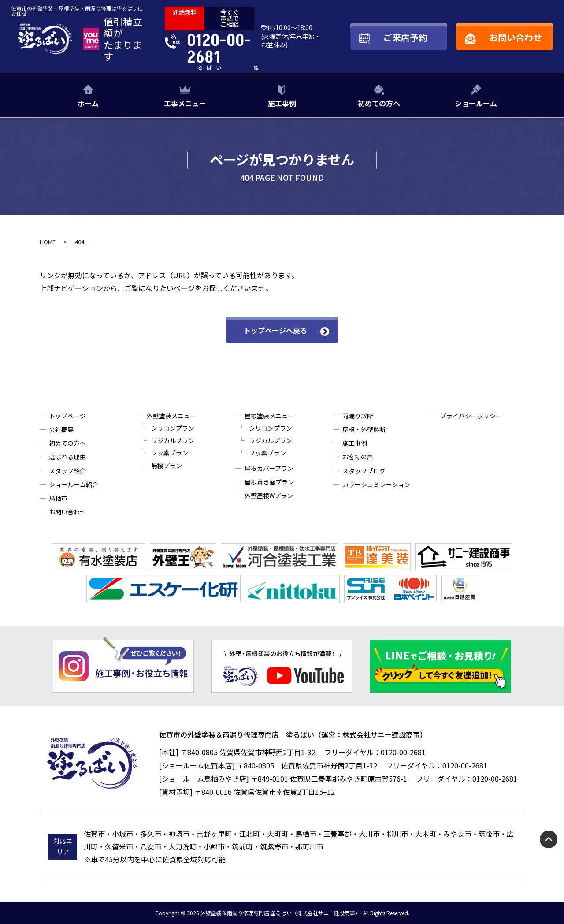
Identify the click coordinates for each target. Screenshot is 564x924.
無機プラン (167, 466)
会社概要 (61, 429)
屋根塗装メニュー (269, 416)
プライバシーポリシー (471, 416)
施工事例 (282, 103)
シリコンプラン (173, 428)
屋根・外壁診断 (364, 429)
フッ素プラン (170, 453)
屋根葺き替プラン (269, 482)
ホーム (88, 103)
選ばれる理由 (67, 457)
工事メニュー (185, 103)
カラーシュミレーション (376, 484)
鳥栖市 (58, 498)
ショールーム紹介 (74, 484)
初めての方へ (379, 103)
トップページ (67, 416)
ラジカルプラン (173, 440)
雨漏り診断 (358, 416)
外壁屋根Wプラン (269, 496)
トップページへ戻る (275, 330)
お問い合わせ (67, 512)
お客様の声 (358, 457)
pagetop (549, 839)
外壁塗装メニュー (171, 416)
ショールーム (476, 103)
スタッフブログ (364, 471)
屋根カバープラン (269, 468)
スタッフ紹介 (67, 471)
